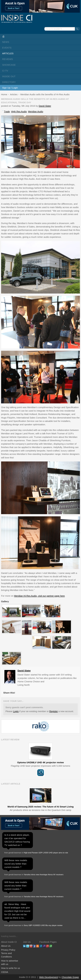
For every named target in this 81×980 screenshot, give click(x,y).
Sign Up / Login (10, 88)
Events (7, 48)
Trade (7, 111)
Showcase (9, 65)
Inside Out (9, 76)
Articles (8, 53)
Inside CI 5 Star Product (41, 773)
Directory (9, 82)
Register (54, 711)
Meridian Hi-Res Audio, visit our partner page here (39, 596)
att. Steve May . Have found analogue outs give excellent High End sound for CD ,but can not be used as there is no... (17, 911)
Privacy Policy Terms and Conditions (8, 953)
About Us (6, 946)
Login (16, 711)
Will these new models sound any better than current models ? (16, 864)
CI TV (5, 71)
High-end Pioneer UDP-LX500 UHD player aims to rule (46, 853)
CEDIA (5, 972)
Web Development (49, 977)
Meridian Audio (36, 111)
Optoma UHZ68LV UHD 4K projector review (40, 762)
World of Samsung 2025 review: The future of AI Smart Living (40, 807)
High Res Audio (19, 111)
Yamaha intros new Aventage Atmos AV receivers (44, 875)
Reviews (8, 59)
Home (40, 36)
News (6, 42)
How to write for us (11, 968)
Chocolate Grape (70, 977)
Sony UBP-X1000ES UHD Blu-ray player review (43, 925)
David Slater (45, 106)
